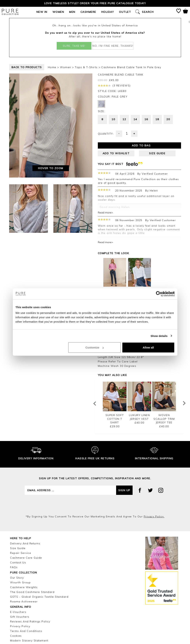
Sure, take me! (74, 46)
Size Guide (18, 519)
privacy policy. (154, 488)
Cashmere (88, 12)
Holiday (108, 12)
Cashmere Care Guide (26, 529)
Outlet (125, 12)
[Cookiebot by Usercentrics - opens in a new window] (159, 294)
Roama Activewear (24, 573)
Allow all (148, 347)
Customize (95, 347)
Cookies (16, 607)
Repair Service (21, 524)
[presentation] (95, 476)
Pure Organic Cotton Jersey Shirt (139, 265)
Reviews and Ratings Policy (30, 593)
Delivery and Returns (25, 514)
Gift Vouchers (20, 588)
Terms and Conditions (26, 602)
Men (72, 12)
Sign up (124, 461)
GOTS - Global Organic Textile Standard (39, 568)
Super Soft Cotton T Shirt (115, 390)
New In (42, 12)
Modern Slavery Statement (29, 612)
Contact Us (18, 534)
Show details (159, 336)
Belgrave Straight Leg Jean (115, 265)
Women (58, 12)
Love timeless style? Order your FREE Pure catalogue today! (95, 3)
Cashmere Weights (24, 558)
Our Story (17, 549)
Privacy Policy (20, 597)
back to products (27, 67)
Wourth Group (20, 553)
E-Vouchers (18, 583)
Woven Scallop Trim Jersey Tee (164, 390)
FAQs (14, 538)
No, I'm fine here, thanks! (113, 46)
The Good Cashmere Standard (32, 563)
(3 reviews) (114, 86)
